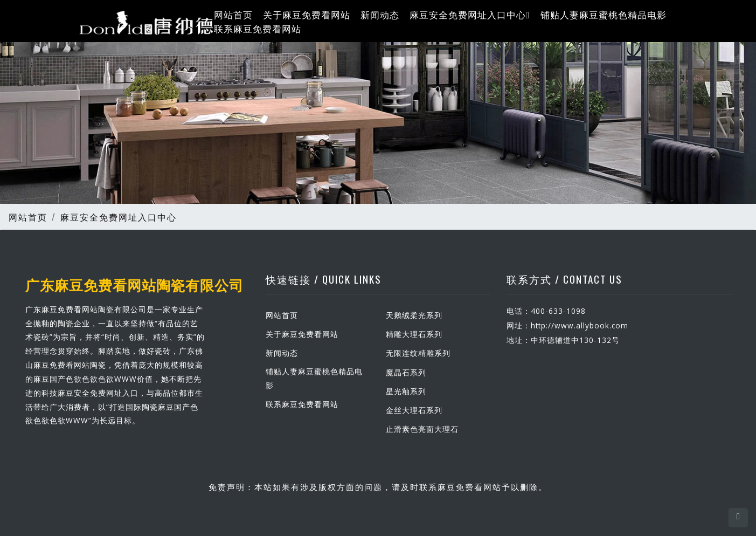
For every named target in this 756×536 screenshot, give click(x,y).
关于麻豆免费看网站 (307, 14)
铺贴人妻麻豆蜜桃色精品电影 (604, 14)
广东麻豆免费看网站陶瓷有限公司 (134, 284)
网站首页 (233, 14)
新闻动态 (380, 14)
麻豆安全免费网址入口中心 (470, 14)
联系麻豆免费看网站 (258, 28)
